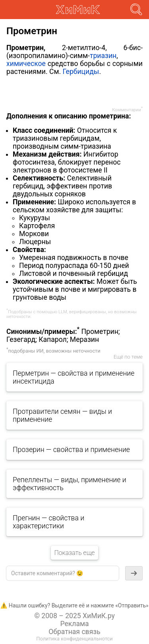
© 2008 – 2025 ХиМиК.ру (74, 616)
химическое (26, 64)
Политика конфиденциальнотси (74, 639)
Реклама (74, 624)
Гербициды (81, 72)
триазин (103, 56)
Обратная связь (74, 632)
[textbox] (63, 573)
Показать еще (74, 553)
